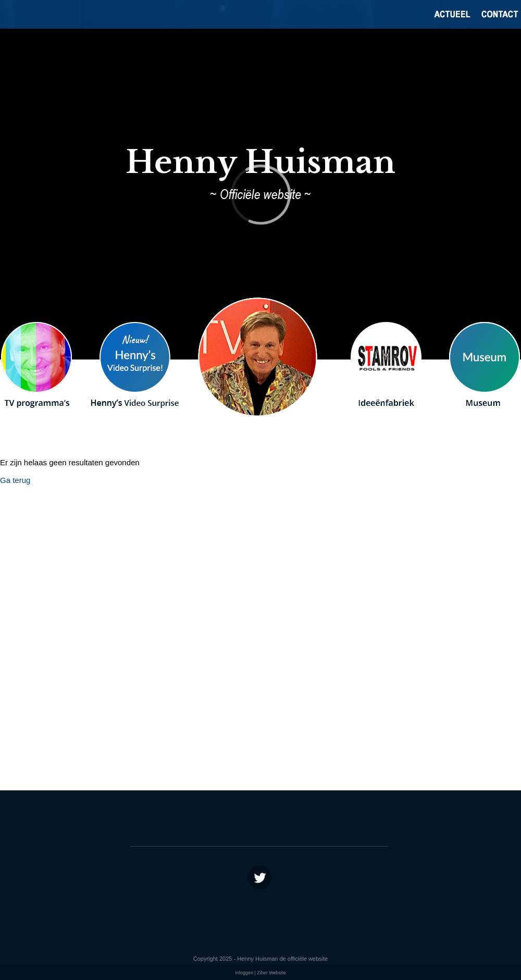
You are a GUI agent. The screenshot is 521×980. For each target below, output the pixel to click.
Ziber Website (271, 973)
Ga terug (15, 480)
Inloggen (244, 973)
